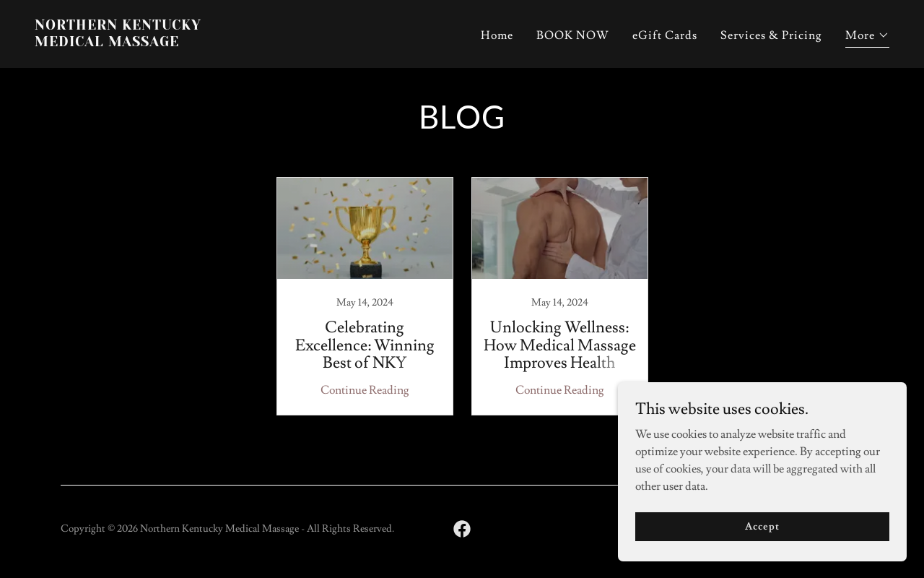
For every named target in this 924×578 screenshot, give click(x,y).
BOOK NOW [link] (573, 35)
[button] (867, 37)
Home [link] (497, 35)
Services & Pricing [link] (771, 35)
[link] (243, 43)
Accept (762, 526)
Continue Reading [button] (365, 390)
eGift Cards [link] (665, 35)
